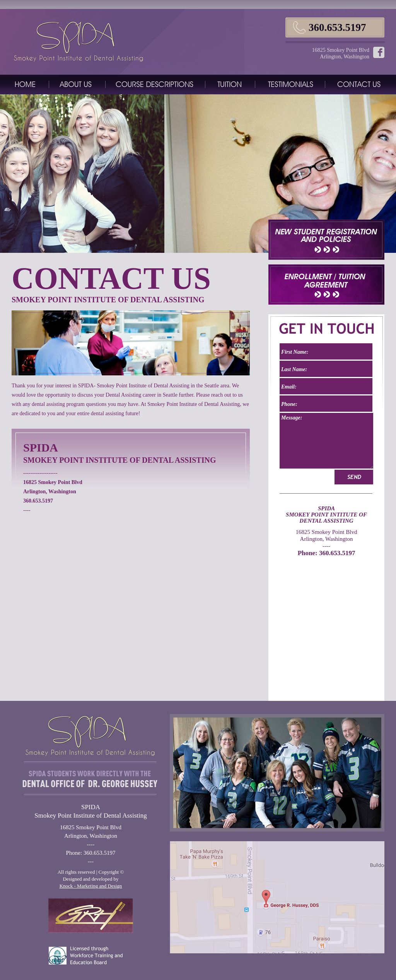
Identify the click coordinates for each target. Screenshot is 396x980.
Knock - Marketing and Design (91, 886)
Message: (326, 441)
